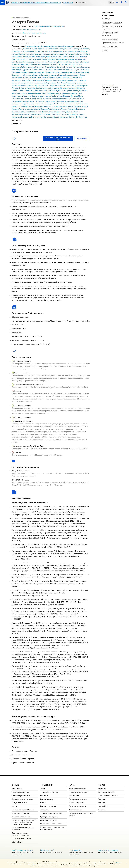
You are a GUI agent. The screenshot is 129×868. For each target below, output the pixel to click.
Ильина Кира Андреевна (21, 70)
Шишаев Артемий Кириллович (41, 117)
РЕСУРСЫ (102, 785)
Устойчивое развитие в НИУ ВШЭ (23, 796)
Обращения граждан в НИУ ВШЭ (23, 810)
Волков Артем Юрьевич (78, 57)
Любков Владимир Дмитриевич (48, 88)
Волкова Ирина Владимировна (57, 57)
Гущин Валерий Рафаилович (22, 62)
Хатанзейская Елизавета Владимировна (26, 112)
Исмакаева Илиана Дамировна (42, 70)
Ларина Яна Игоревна (58, 85)
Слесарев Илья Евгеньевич (55, 104)
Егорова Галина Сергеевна (39, 64)
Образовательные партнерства (51, 824)
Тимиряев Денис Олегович (50, 109)
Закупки (14, 806)
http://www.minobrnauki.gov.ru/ (22, 850)
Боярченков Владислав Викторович (38, 54)
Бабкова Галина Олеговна (54, 49)
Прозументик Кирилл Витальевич (32, 101)
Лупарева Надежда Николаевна (24, 88)
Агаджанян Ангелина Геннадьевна (37, 46)
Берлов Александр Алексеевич (46, 51)
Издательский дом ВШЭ (106, 792)
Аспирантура (45, 810)
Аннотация (106, 19)
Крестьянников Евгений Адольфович (43, 83)
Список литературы (110, 46)
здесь (117, 862)
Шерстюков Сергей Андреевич (63, 114)
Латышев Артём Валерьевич (78, 85)
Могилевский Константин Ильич (46, 91)
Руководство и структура (21, 792)
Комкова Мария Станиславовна (37, 78)
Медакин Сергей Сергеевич (22, 91)
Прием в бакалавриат (48, 799)
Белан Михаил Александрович (23, 51)
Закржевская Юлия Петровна (60, 64)
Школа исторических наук (31, 30)
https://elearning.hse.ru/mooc (108, 850)
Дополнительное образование (51, 813)
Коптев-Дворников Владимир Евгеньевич (37, 80)
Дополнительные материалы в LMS (58, 139)
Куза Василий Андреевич (66, 83)
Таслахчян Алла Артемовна (30, 109)
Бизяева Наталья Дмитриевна (69, 51)
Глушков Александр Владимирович (54, 59)
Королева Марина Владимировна (65, 80)
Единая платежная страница (21, 838)
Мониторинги (74, 796)
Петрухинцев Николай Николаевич (37, 99)
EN (113, 2)
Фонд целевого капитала (20, 813)
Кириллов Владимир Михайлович (46, 75)
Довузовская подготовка (49, 792)
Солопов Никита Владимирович (39, 106)
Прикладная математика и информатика (49, 26)
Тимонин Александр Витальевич (73, 109)
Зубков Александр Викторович (32, 67)
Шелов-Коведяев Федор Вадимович (37, 114)
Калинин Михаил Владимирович (33, 72)
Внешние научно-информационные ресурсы (81, 814)
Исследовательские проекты (79, 792)
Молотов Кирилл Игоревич (68, 91)
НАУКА (72, 785)
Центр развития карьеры (49, 817)
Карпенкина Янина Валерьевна (78, 72)
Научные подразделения (77, 789)
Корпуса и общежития (19, 803)
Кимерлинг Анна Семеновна (22, 75)
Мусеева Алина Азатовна (36, 93)
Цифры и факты (17, 789)
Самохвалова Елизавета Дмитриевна (59, 101)
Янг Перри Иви (81, 117)
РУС (110, 2)
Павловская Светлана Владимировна (37, 96)
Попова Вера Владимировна (61, 99)
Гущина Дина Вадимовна (77, 59)
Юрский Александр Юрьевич (64, 117)
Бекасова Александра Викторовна (77, 49)
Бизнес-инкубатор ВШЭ (48, 820)
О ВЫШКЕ (16, 785)
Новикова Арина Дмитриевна (57, 93)
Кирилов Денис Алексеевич (69, 75)
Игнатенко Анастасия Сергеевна (77, 67)
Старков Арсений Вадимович (62, 106)
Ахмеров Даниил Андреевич (34, 49)
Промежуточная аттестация (113, 43)
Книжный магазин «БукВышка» (108, 796)
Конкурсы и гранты (76, 810)
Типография (102, 799)
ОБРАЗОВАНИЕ (47, 785)
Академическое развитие (78, 806)
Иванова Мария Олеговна (54, 67)
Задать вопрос (82, 138)
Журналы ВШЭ (103, 806)
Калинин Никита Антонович (55, 72)
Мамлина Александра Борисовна (72, 88)
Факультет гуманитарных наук (34, 33)
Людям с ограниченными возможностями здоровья (21, 834)
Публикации (102, 810)
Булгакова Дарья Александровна (64, 54)
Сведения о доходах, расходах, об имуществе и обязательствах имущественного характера (24, 822)
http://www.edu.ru (75, 850)
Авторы (105, 50)
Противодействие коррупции (22, 817)
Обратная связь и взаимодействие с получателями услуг (53, 828)
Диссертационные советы (78, 799)
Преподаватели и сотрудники (22, 799)
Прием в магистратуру (48, 806)
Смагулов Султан (73, 104)
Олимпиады (44, 796)
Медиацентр (102, 803)
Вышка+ (43, 803)
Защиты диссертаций (76, 803)
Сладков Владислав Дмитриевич (33, 104)
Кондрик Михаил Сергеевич (59, 78)
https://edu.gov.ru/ (47, 850)
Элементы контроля (110, 39)
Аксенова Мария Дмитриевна (62, 46)
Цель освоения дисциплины (112, 22)
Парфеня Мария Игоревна (61, 96)
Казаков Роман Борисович (63, 70)
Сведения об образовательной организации (23, 829)
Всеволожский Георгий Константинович (26, 59)
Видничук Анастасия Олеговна (34, 57)
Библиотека (102, 789)
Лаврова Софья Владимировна (38, 85)
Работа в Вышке (17, 842)
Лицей (43, 789)
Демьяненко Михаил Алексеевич (44, 62)
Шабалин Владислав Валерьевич (54, 112)
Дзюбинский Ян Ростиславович (69, 62)
